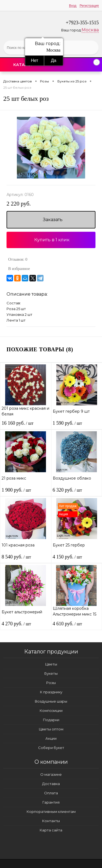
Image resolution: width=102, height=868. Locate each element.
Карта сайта (51, 830)
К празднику (51, 692)
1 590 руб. (67, 423)
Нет (34, 60)
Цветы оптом (51, 729)
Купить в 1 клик (52, 240)
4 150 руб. (67, 557)
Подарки (51, 720)
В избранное (19, 269)
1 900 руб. (16, 490)
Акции (51, 738)
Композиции (51, 711)
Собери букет (51, 748)
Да (54, 60)
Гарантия (51, 802)
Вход (73, 6)
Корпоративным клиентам (51, 811)
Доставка (51, 784)
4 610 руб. (67, 624)
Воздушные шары (51, 701)
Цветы (51, 664)
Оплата (51, 793)
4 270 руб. (16, 624)
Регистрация (89, 6)
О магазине (51, 774)
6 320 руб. (67, 490)
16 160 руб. (18, 423)
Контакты (51, 821)
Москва (90, 30)
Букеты (51, 673)
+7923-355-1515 (82, 23)
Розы (51, 683)
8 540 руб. (16, 557)
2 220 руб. (19, 204)
